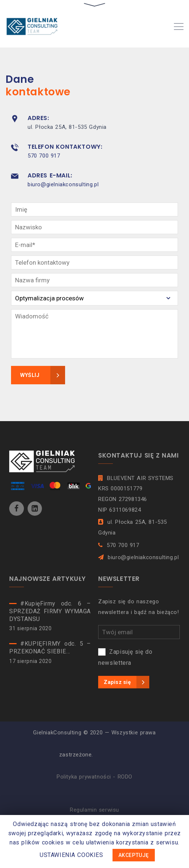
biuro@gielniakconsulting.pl (63, 184)
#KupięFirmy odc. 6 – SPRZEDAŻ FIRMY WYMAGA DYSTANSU (50, 611)
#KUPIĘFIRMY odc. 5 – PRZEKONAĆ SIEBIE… (50, 648)
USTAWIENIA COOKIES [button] (72, 855)
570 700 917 (44, 156)
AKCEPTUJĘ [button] (134, 855)
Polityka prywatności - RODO (94, 777)
